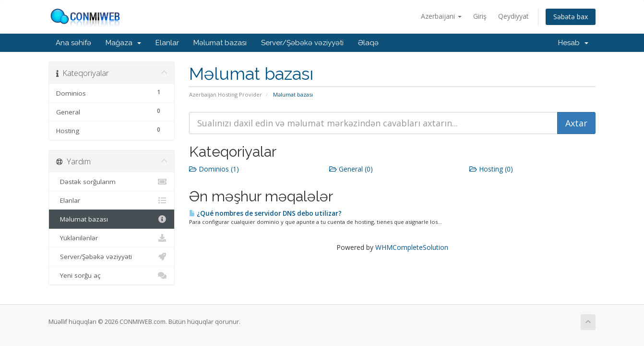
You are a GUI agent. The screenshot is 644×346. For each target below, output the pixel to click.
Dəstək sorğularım (112, 182)
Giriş (480, 16)
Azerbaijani (441, 16)
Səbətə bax (571, 17)
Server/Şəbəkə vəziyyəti (302, 43)
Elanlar (167, 43)
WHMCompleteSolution (412, 247)
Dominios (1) (214, 169)
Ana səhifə (73, 43)
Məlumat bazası (220, 43)
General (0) (351, 169)
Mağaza (123, 43)
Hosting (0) (491, 169)
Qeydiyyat (513, 16)
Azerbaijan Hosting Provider (226, 94)
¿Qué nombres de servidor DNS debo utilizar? (265, 213)
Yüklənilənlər (112, 238)
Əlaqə (368, 43)
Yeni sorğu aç (112, 275)
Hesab (573, 43)
